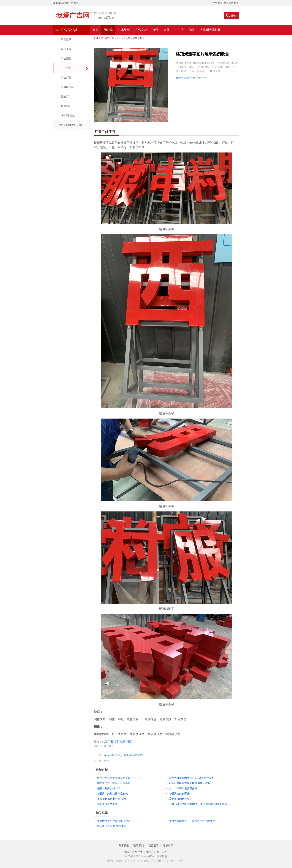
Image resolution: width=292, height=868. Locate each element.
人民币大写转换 (210, 30)
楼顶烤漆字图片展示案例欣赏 (114, 821)
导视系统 (66, 49)
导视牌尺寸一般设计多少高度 (114, 783)
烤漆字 (180, 78)
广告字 (67, 68)
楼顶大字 (137, 38)
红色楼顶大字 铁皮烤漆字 (111, 826)
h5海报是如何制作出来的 (111, 799)
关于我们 (124, 845)
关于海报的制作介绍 (180, 799)
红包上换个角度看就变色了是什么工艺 (119, 778)
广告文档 (141, 30)
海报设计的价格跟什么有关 (112, 794)
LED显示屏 (67, 87)
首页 (96, 30)
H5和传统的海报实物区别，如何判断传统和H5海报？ (199, 804)
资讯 (155, 30)
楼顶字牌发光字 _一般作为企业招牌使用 (124, 755)
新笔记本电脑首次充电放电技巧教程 (190, 783)
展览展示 (66, 39)
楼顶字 (188, 78)
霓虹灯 (65, 96)
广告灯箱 (66, 77)
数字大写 (218, 3)
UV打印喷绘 (68, 115)
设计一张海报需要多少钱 (183, 788)
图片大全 (117, 38)
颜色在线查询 (231, 3)
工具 (164, 852)
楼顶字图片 (199, 78)
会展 (166, 30)
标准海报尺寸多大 (107, 804)
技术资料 (124, 30)
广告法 (179, 30)
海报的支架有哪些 (179, 794)
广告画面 (66, 58)
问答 (192, 30)
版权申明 (168, 845)
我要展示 (153, 845)
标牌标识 (66, 106)
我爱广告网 (153, 852)
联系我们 (139, 845)
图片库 (108, 30)
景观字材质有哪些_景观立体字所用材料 (192, 778)
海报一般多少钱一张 (108, 788)
